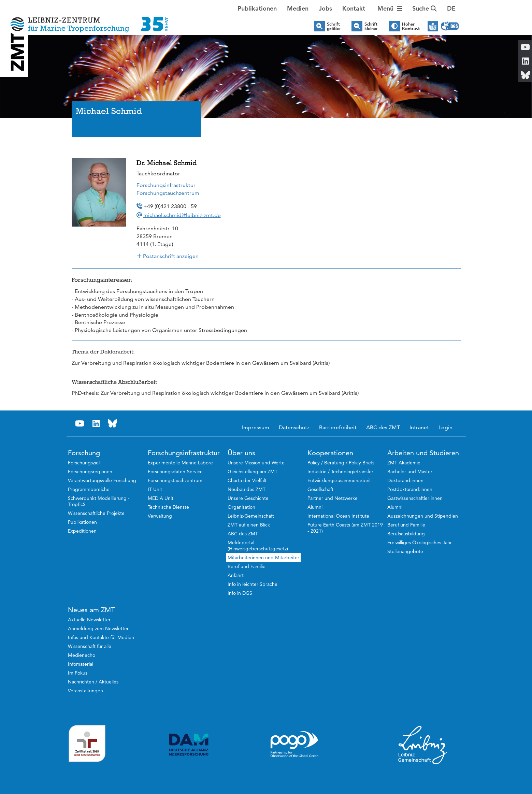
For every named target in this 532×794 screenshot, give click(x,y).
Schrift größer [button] (334, 26)
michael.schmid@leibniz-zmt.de (182, 215)
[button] (451, 9)
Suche (425, 8)
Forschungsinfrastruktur (166, 185)
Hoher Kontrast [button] (411, 26)
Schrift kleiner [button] (371, 26)
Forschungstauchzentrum (168, 193)
